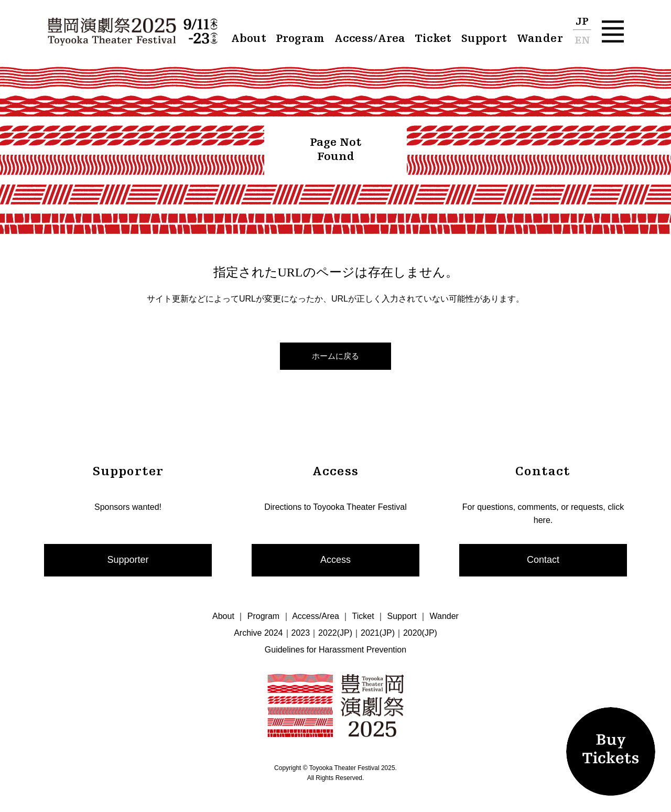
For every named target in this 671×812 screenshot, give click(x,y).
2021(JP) (378, 633)
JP (582, 22)
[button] (613, 31)
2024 (274, 633)
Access (335, 560)
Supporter (128, 560)
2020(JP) (420, 633)
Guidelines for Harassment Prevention (335, 650)
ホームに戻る (335, 356)
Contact (543, 560)
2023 (301, 633)
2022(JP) (335, 633)
